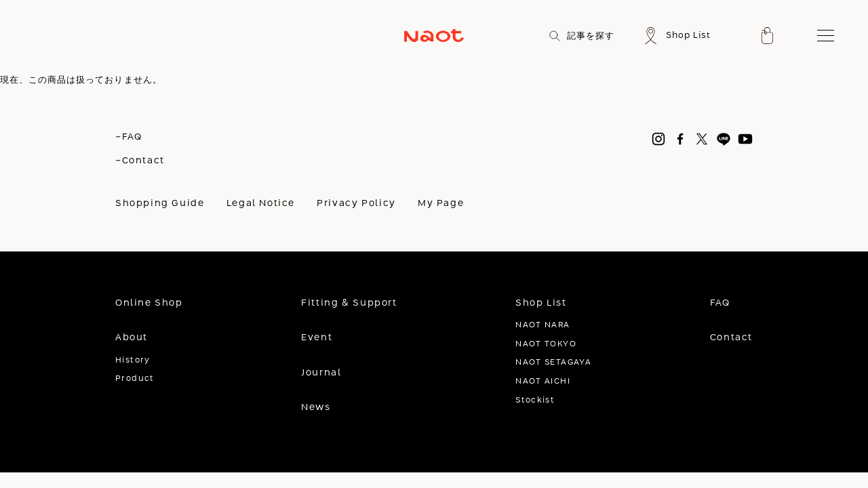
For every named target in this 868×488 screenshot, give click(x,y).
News (316, 407)
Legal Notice (261, 203)
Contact (731, 338)
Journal (321, 373)
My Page (441, 203)
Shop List (541, 303)
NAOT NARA (542, 325)
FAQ (720, 303)
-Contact (140, 161)
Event (317, 338)
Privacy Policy (356, 203)
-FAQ (129, 137)
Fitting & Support (349, 303)
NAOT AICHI (543, 381)
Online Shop (149, 303)
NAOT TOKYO (546, 344)
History (133, 360)
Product (135, 379)
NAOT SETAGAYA (553, 362)
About (132, 338)
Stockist (535, 400)
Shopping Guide (160, 203)
